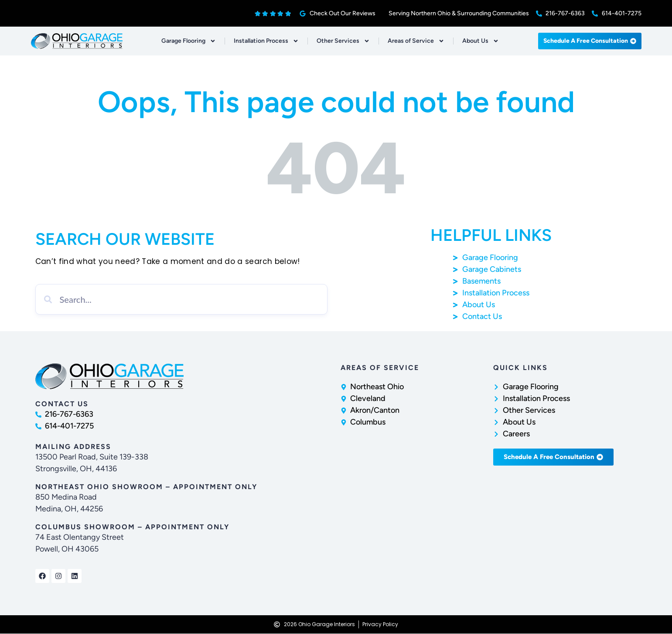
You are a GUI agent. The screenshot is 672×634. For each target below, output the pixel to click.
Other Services (343, 41)
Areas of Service (416, 41)
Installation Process (266, 41)
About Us (481, 41)
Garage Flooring (189, 41)
